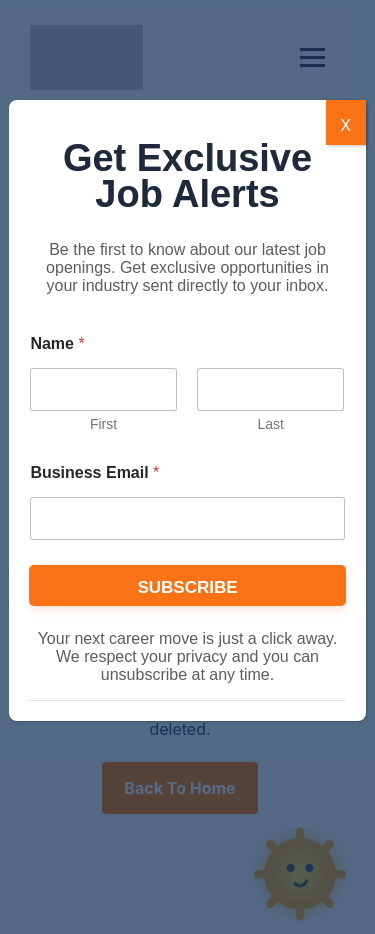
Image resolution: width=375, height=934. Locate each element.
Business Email (94, 472)
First (103, 424)
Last (271, 424)
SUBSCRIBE (187, 587)
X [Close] (345, 125)
